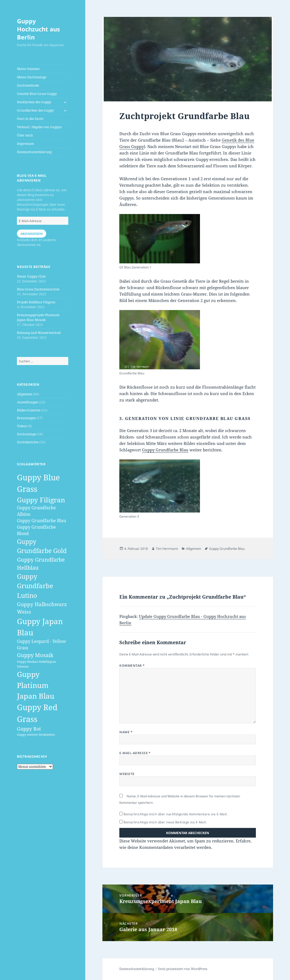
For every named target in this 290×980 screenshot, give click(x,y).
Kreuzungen (26, 418)
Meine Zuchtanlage (32, 77)
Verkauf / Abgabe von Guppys (39, 127)
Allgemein (25, 394)
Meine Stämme (28, 69)
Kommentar (132, 666)
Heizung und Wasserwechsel (39, 333)
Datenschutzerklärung (34, 152)
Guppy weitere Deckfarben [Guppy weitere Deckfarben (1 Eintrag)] (36, 735)
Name (126, 732)
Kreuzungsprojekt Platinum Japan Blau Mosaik (38, 317)
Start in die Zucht (30, 119)
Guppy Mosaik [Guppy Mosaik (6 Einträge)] (35, 655)
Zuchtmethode (28, 85)
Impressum (25, 144)
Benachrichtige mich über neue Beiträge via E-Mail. (165, 822)
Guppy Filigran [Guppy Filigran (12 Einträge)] (41, 500)
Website (127, 774)
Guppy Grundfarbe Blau (165, 450)
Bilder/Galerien (29, 410)
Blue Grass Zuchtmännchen (38, 289)
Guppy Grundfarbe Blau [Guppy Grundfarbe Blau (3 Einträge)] (42, 521)
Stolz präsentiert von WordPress (183, 969)
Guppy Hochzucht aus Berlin (38, 29)
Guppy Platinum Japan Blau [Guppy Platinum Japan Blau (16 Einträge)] (36, 685)
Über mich (25, 135)
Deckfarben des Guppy (34, 102)
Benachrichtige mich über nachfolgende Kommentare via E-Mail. (176, 814)
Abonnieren (32, 234)
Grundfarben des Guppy (35, 110)
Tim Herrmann (167, 549)
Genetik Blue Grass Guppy (37, 94)
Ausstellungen (28, 402)
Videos (22, 426)
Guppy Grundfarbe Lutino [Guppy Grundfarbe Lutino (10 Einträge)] (35, 586)
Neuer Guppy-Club (31, 276)
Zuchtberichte (28, 442)
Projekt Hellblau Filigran (36, 302)
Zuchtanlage (26, 434)
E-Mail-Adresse (135, 753)
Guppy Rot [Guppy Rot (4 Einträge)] (29, 729)
